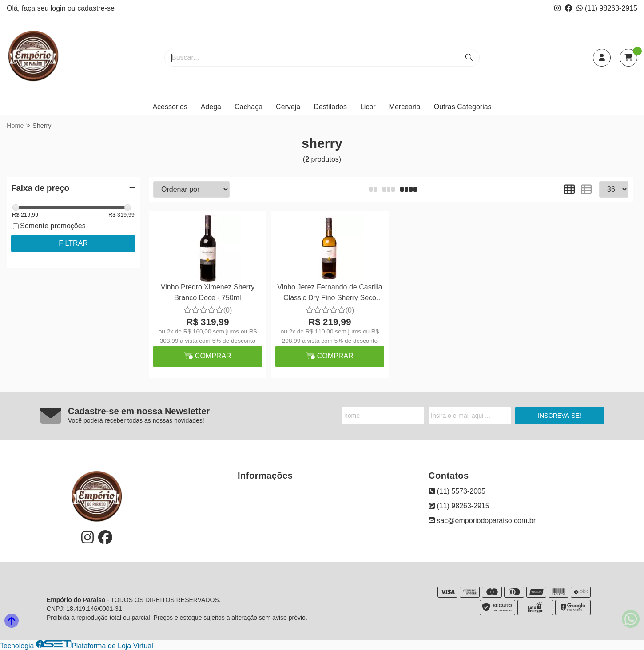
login (59, 8)
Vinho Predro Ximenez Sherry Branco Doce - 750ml (208, 292)
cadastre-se (96, 8)
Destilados (330, 107)
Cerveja (288, 107)
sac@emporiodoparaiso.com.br (482, 521)
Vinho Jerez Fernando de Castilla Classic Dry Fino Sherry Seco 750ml (330, 294)
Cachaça (248, 107)
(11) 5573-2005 (457, 491)
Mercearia (405, 107)
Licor (368, 107)
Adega (211, 107)
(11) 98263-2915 (607, 8)
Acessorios (170, 107)
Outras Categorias (463, 107)
